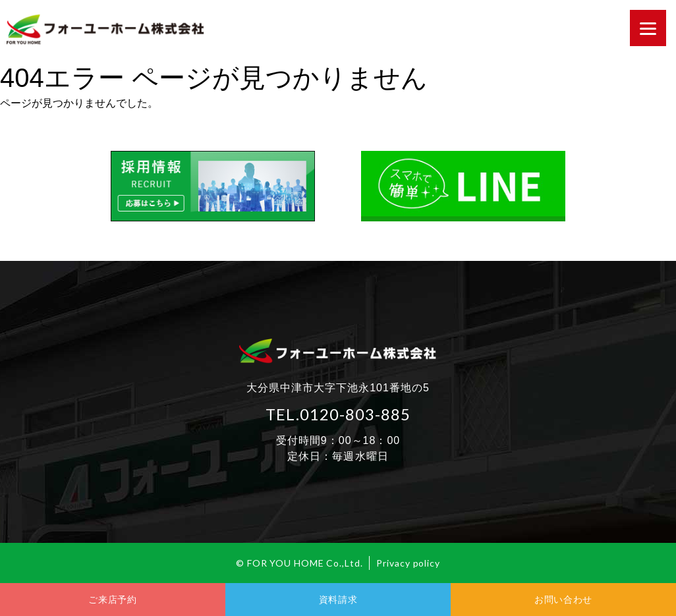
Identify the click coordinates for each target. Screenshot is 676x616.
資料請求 (338, 600)
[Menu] (648, 28)
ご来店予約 (113, 600)
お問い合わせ (563, 600)
